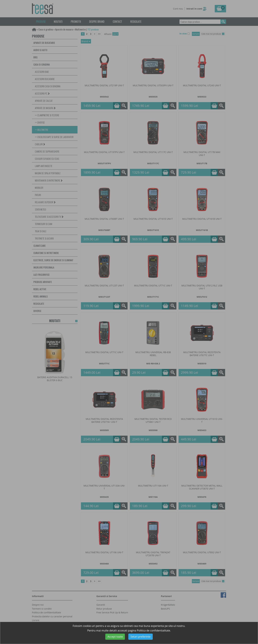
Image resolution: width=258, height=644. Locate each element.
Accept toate (115, 637)
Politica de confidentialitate (154, 630)
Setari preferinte (141, 637)
